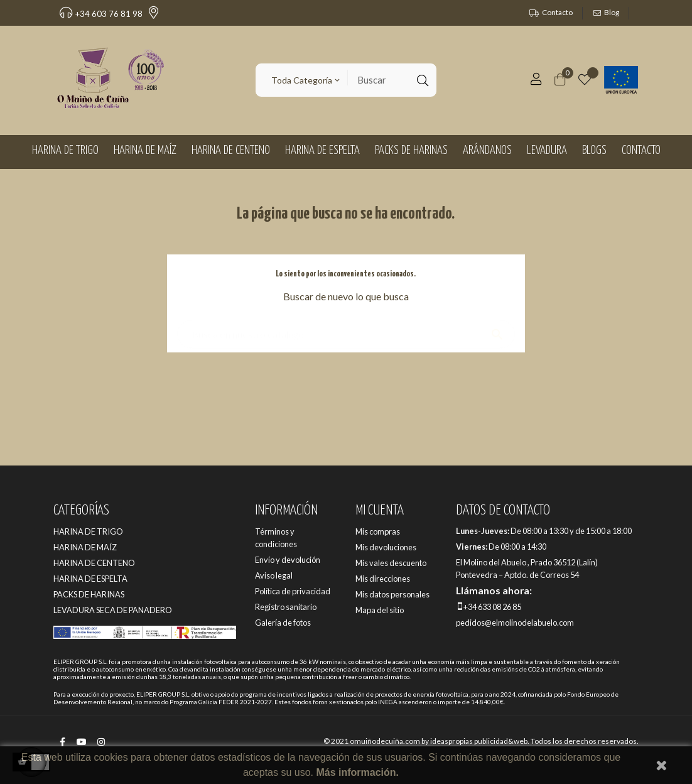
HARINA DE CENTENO (94, 563)
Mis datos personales (392, 594)
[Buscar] (346, 328)
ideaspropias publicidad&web (479, 741)
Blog (612, 12)
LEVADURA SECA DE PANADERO (113, 610)
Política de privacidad (293, 591)
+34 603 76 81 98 (101, 14)
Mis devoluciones (386, 547)
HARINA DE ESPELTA (90, 579)
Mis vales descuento (391, 563)
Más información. (357, 772)
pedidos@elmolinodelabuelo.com (515, 623)
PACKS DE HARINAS (89, 594)
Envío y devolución (288, 560)
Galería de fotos (283, 623)
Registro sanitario (286, 607)
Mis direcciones (383, 579)
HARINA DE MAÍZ (85, 547)
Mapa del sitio (380, 610)
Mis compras (378, 531)
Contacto (557, 12)
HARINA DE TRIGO (88, 531)
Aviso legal (274, 575)
